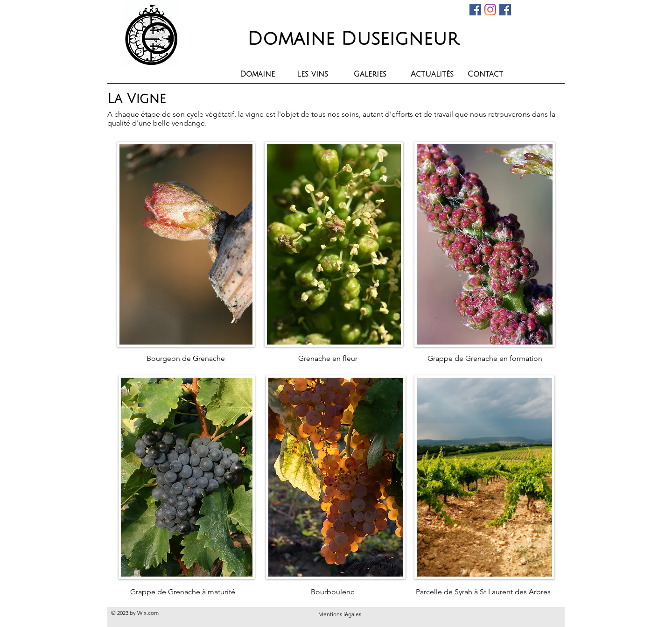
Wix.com (148, 613)
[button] (318, 74)
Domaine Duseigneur (353, 39)
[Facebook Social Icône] (475, 10)
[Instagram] (490, 10)
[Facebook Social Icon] (505, 10)
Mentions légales (340, 614)
